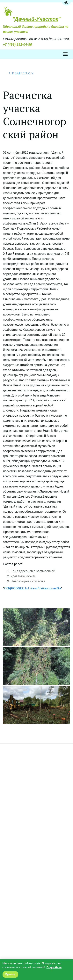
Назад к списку (21, 73)
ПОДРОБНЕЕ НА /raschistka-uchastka (33, 588)
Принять (10, 974)
